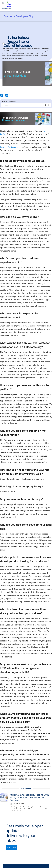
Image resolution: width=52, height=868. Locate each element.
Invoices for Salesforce (10, 147)
